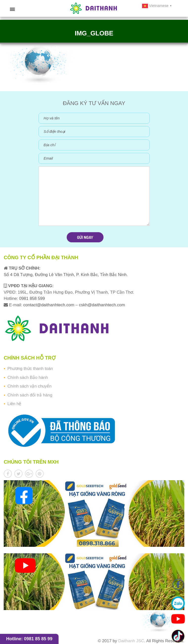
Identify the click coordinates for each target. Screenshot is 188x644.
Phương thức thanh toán (30, 369)
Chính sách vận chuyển (30, 386)
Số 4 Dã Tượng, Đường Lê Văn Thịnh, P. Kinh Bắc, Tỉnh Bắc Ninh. (66, 275)
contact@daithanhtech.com (49, 305)
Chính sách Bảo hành (28, 378)
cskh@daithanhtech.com (102, 305)
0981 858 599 (31, 298)
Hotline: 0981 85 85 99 (29, 639)
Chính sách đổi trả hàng (30, 395)
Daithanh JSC (131, 641)
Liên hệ (14, 404)
